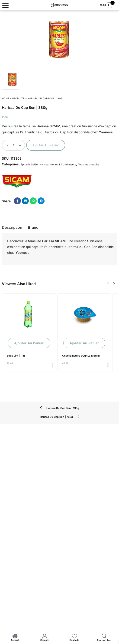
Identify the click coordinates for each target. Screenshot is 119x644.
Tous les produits (89, 164)
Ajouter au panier (46, 145)
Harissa (44, 164)
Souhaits (74, 640)
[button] (108, 284)
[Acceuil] (15, 636)
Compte (45, 640)
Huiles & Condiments (63, 164)
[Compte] (45, 636)
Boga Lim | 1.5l (16, 356)
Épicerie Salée (29, 164)
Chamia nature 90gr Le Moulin (81, 356)
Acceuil (15, 640)
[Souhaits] (74, 636)
